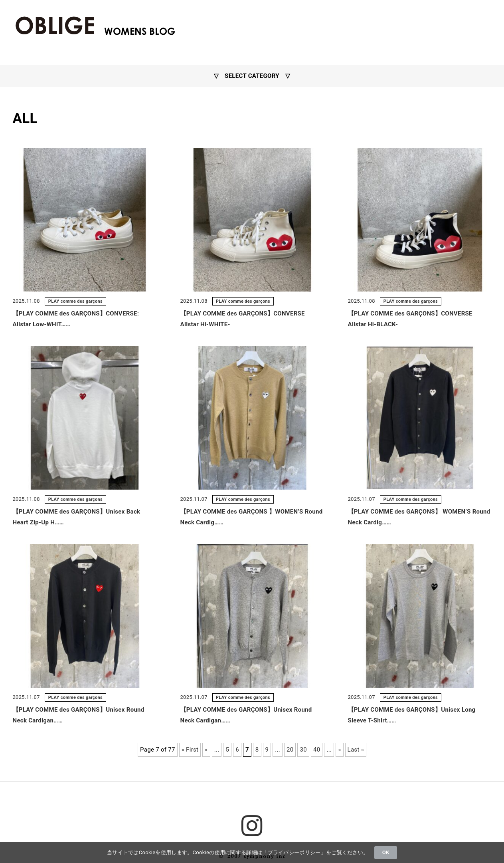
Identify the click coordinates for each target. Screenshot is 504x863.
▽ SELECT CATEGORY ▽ (252, 76)
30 (303, 750)
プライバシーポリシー (294, 852)
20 (290, 750)
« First (190, 750)
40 (317, 750)
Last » (356, 750)
